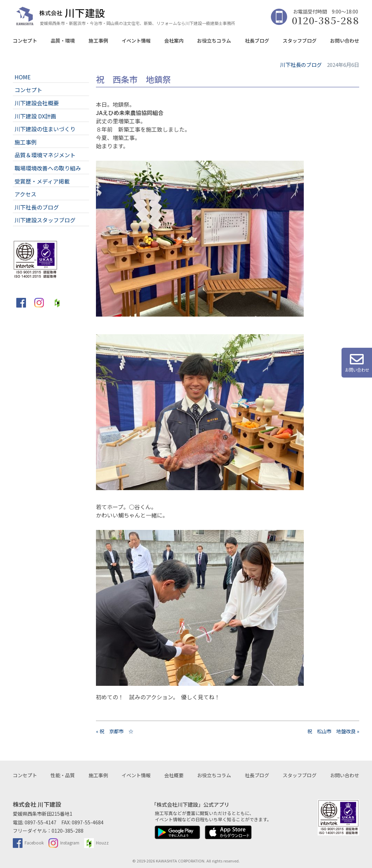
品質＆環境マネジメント (45, 155)
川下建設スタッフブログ (45, 220)
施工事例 (98, 41)
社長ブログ (257, 41)
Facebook (28, 843)
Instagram (64, 843)
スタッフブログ (300, 41)
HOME (23, 77)
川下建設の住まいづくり (45, 129)
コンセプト (25, 41)
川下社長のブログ (37, 207)
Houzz (96, 843)
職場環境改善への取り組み (48, 168)
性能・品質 (63, 775)
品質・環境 (63, 41)
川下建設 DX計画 (35, 116)
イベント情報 (136, 41)
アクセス (25, 194)
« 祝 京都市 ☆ (115, 731)
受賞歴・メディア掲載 (42, 181)
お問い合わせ (345, 41)
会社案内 (174, 41)
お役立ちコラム (214, 41)
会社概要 (174, 775)
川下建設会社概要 (37, 103)
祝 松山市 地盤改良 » (333, 731)
